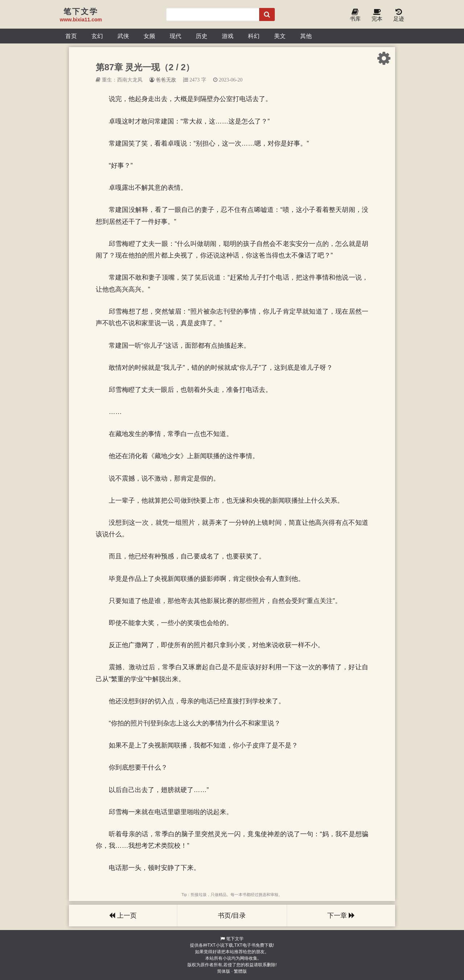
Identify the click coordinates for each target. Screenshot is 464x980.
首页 (71, 36)
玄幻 (97, 36)
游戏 (228, 36)
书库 (355, 15)
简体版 (224, 971)
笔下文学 (235, 939)
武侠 (123, 36)
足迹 (399, 15)
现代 (175, 36)
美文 (280, 36)
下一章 (341, 916)
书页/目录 (232, 916)
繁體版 (240, 971)
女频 (149, 36)
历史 (202, 36)
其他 (306, 36)
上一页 (123, 916)
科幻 (254, 36)
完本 (377, 15)
